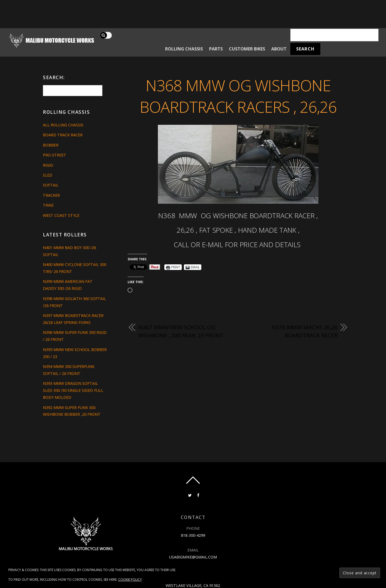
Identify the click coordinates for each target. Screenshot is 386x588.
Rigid (48, 165)
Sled (48, 175)
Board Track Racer (63, 135)
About (279, 49)
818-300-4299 (193, 535)
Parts (216, 49)
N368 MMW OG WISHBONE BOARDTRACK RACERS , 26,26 (238, 96)
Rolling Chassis (184, 49)
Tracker (51, 195)
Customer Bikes (247, 49)
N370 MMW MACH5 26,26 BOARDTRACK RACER (305, 331)
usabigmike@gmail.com (193, 557)
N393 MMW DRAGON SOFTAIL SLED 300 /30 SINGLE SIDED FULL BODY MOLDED (73, 390)
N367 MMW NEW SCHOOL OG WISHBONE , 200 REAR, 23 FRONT (181, 331)
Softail (51, 185)
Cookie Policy (130, 580)
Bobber (51, 145)
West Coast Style (61, 215)
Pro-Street (55, 155)
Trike (48, 205)
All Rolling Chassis (63, 125)
